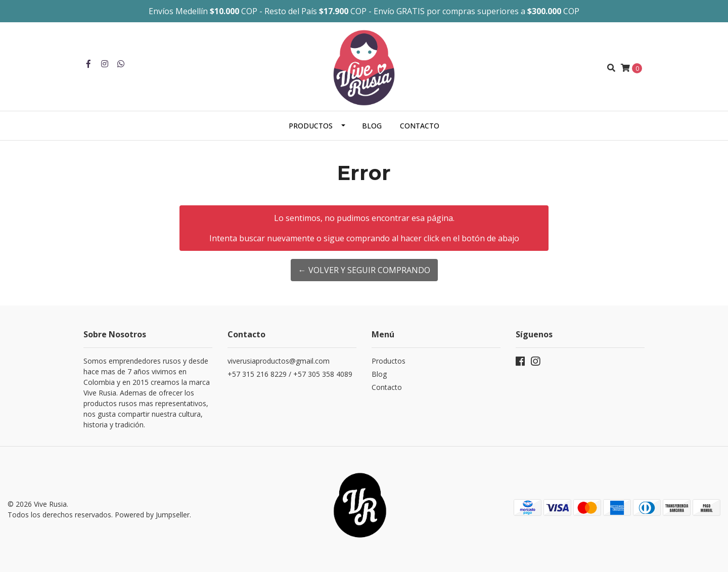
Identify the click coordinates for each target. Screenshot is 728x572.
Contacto (420, 126)
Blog (372, 126)
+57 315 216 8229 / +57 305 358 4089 (290, 374)
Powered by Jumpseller (152, 515)
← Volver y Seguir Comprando (364, 270)
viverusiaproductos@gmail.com (279, 361)
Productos (311, 126)
